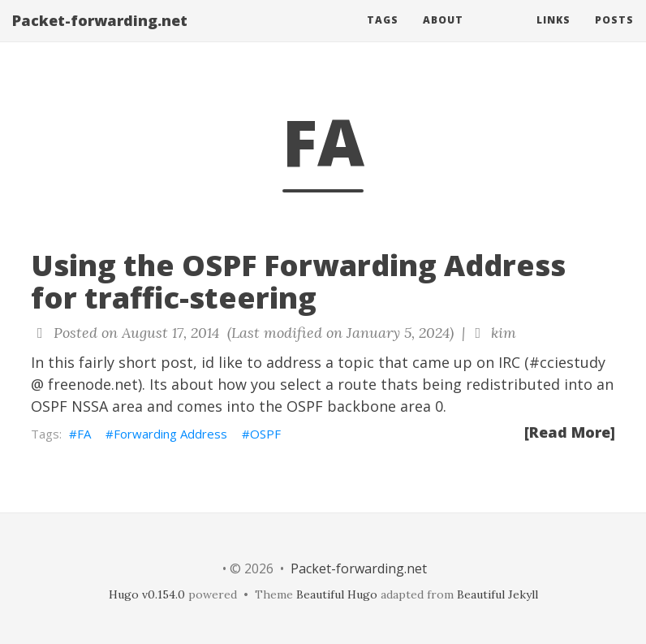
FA (84, 434)
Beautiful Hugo (337, 594)
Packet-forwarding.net (100, 37)
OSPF (265, 434)
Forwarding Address (170, 434)
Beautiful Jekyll (497, 594)
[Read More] (570, 432)
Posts (614, 36)
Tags (383, 36)
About (443, 36)
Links (553, 36)
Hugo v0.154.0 (147, 594)
